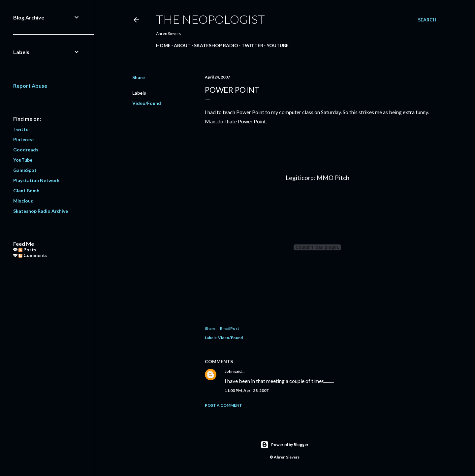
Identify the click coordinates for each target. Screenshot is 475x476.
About (182, 45)
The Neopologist (210, 19)
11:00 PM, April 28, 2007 (247, 390)
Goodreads (26, 150)
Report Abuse (30, 86)
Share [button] (139, 77)
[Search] (427, 20)
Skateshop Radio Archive (41, 211)
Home (163, 45)
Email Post (230, 328)
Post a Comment (223, 405)
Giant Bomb (26, 190)
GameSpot (25, 170)
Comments (33, 255)
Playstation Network (36, 180)
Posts (27, 250)
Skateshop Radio (216, 45)
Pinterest (24, 139)
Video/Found (147, 103)
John (229, 371)
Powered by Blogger (285, 445)
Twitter (252, 45)
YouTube (278, 45)
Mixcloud (23, 201)
